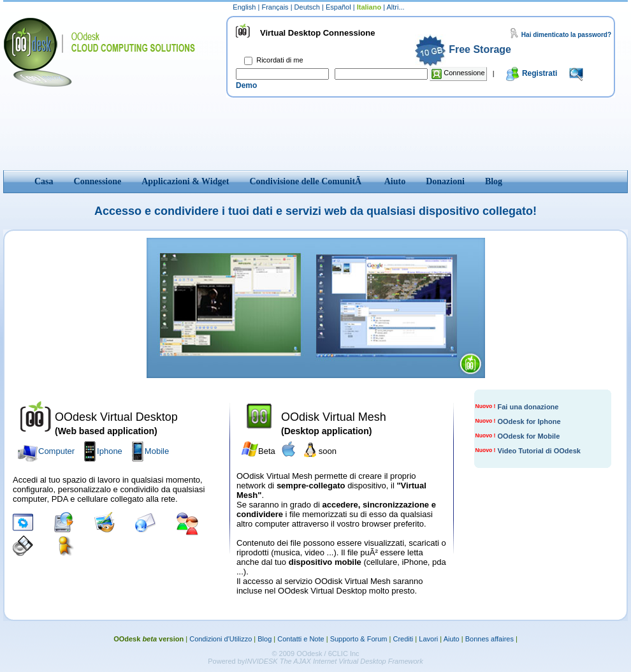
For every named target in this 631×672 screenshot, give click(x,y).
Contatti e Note (301, 639)
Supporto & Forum (359, 639)
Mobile (157, 451)
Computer (56, 451)
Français (276, 7)
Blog (265, 639)
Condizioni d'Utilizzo (221, 639)
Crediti (403, 639)
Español (339, 7)
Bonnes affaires (490, 639)
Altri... (396, 7)
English (245, 7)
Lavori (428, 639)
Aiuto (452, 639)
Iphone (110, 451)
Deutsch (308, 7)
